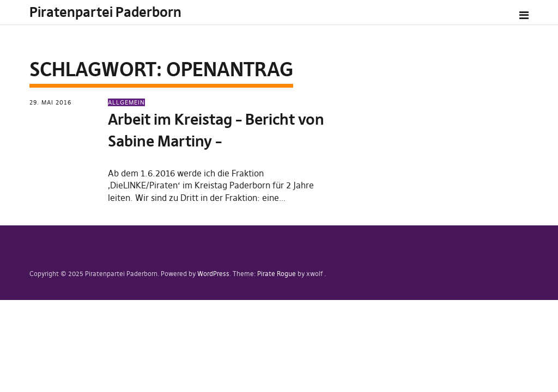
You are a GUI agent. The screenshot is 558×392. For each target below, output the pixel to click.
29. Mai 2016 (50, 102)
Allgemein (126, 102)
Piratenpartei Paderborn (105, 12)
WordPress (213, 274)
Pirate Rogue (277, 274)
